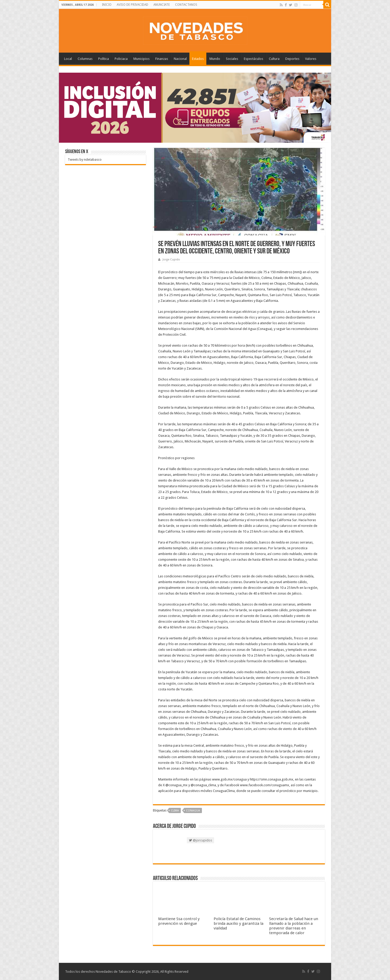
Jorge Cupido (171, 260)
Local (68, 59)
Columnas (85, 59)
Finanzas (162, 59)
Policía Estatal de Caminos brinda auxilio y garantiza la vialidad (239, 923)
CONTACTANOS (186, 5)
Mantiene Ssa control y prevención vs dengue (179, 921)
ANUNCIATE (162, 5)
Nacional (180, 59)
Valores (311, 59)
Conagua (193, 811)
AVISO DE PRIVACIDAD (132, 5)
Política (104, 59)
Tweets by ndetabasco (85, 160)
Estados (198, 59)
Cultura (274, 59)
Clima (175, 811)
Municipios (141, 59)
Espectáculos (253, 59)
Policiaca (121, 59)
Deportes (292, 59)
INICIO (107, 5)
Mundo (215, 59)
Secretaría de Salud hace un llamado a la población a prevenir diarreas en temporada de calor (294, 926)
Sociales (232, 59)
